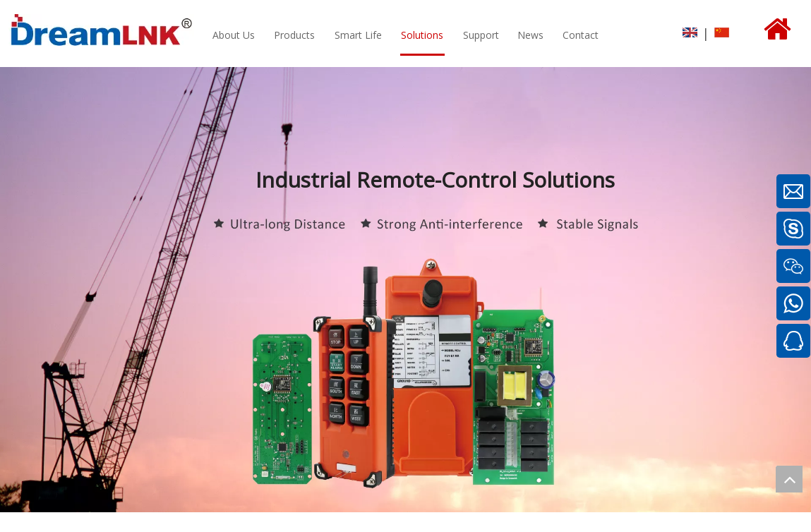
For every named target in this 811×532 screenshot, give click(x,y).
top (789, 479)
